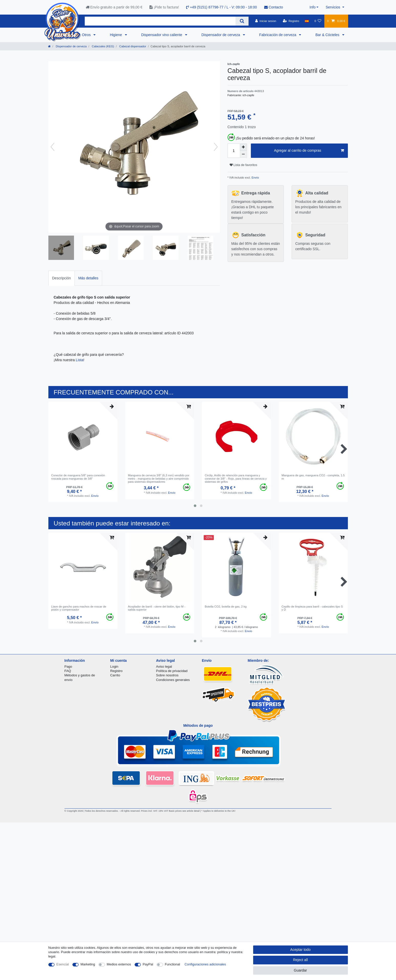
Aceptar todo (300, 950)
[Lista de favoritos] (318, 21)
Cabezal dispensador (132, 46)
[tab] (62, 278)
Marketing (88, 964)
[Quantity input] (234, 151)
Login (114, 667)
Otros (87, 35)
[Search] (242, 21)
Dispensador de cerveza (221, 35)
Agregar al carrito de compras (309, 151)
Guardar (300, 970)
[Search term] (160, 21)
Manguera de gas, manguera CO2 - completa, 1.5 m (313, 477)
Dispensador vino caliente (162, 35)
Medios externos (119, 964)
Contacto (274, 7)
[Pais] (307, 21)
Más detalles (88, 278)
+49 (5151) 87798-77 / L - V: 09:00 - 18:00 (222, 7)
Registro (116, 671)
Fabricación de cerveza (278, 35)
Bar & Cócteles (328, 35)
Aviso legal (164, 667)
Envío (255, 178)
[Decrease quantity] (243, 154)
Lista (80, 360)
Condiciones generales (173, 680)
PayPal (148, 964)
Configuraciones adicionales (205, 964)
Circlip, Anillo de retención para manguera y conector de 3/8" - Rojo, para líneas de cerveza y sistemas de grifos (236, 478)
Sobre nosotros (167, 675)
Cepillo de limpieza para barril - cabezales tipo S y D (312, 608)
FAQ (68, 671)
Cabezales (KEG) (102, 46)
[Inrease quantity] (243, 147)
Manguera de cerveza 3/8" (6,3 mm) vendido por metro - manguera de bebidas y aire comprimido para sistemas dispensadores (159, 478)
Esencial (63, 964)
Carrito (115, 675)
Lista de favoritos (243, 165)
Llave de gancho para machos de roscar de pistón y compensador (79, 608)
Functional (173, 964)
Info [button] (312, 7)
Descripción (62, 278)
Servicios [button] (333, 7)
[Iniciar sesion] (266, 21)
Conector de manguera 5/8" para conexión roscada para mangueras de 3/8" (78, 477)
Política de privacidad (172, 671)
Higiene (116, 35)
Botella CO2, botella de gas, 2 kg (226, 607)
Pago (68, 667)
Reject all (301, 960)
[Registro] (291, 21)
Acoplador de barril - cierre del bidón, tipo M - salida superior (157, 608)
